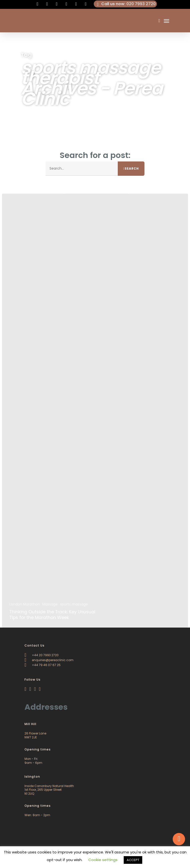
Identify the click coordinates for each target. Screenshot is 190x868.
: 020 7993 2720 (125, 4)
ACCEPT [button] (133, 860)
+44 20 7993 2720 (42, 655)
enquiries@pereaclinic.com (49, 660)
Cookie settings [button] (103, 860)
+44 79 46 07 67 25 (43, 665)
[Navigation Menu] (166, 21)
